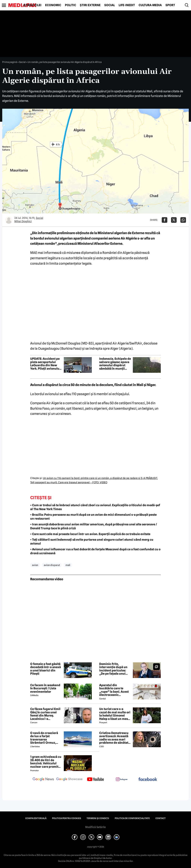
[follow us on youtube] (95, 780)
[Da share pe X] (174, 220)
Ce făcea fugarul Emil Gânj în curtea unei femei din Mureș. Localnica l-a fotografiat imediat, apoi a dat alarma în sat (45, 714)
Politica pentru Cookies (66, 818)
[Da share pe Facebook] (165, 220)
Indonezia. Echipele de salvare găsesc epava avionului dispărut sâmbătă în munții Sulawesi (115, 364)
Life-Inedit (127, 5)
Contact (161, 818)
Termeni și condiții (98, 818)
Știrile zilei (32, 5)
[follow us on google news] (43, 780)
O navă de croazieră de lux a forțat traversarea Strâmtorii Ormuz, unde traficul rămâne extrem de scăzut (45, 738)
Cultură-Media (150, 5)
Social (110, 5)
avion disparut (52, 565)
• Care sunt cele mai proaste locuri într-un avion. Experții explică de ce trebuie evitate (90, 534)
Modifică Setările (95, 827)
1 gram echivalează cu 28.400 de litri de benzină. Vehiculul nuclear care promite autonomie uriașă (46, 762)
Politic (71, 5)
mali (68, 565)
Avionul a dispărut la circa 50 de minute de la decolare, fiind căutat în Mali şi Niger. (93, 385)
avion (35, 565)
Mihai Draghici (23, 221)
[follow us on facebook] (148, 780)
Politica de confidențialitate (132, 818)
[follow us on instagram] (122, 780)
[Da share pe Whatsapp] (183, 220)
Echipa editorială (36, 818)
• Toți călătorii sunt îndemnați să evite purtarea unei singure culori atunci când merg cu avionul (92, 542)
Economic (53, 5)
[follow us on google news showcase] (69, 780)
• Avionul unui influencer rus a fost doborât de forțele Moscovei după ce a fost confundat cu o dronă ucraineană (95, 551)
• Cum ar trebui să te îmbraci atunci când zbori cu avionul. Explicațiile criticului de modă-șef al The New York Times (95, 507)
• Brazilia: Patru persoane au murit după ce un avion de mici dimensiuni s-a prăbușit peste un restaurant (93, 517)
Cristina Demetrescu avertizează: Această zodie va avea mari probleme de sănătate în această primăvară (115, 738)
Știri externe (90, 5)
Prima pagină (10, 62)
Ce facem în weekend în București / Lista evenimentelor (45, 689)
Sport (170, 5)
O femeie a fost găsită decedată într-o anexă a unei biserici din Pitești (46, 669)
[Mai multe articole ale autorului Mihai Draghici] (9, 220)
